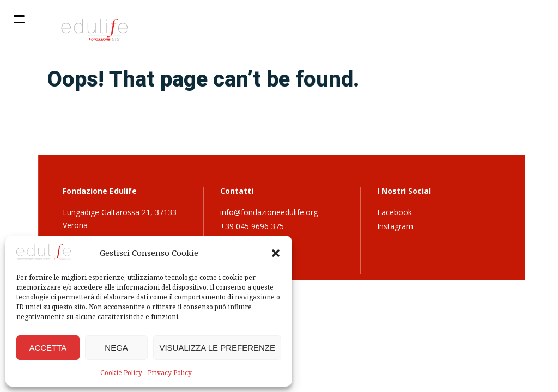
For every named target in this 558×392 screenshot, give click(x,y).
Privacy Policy (170, 373)
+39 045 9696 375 (252, 226)
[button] (276, 253)
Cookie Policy (121, 373)
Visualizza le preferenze (217, 348)
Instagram (395, 226)
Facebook (395, 212)
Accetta (48, 348)
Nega (116, 348)
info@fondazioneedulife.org (269, 212)
